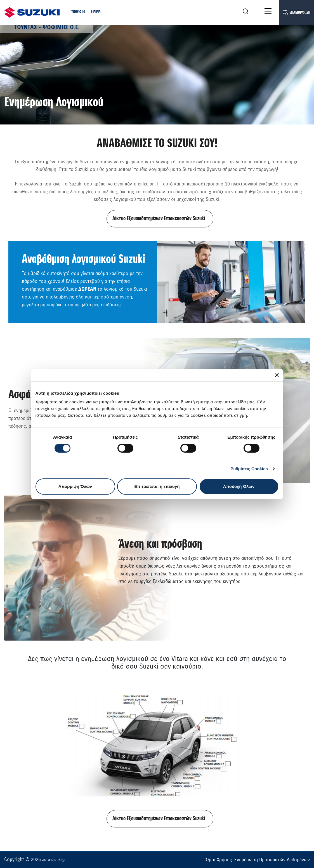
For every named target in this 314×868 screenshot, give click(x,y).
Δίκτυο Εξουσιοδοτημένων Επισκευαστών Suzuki (159, 219)
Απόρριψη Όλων (75, 486)
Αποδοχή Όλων (239, 486)
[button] (78, 12)
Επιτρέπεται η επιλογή (157, 486)
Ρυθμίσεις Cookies (249, 469)
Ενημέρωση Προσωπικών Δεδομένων (272, 860)
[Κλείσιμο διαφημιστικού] (277, 375)
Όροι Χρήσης (219, 860)
